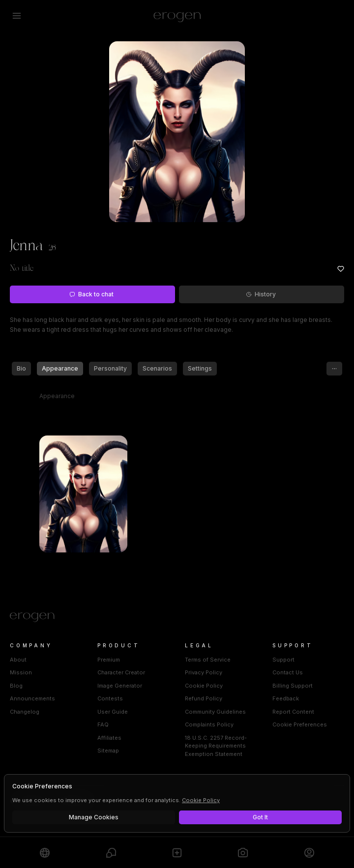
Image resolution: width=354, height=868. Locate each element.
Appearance (60, 368)
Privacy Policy (204, 672)
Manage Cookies (94, 817)
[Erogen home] (177, 16)
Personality (110, 368)
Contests (110, 698)
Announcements (32, 698)
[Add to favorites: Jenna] (341, 269)
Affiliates (109, 738)
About (18, 660)
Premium (109, 660)
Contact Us (288, 672)
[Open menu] (17, 16)
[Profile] (309, 853)
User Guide (113, 712)
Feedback (286, 698)
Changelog (25, 712)
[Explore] (45, 853)
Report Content (293, 712)
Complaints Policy (209, 724)
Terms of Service (208, 660)
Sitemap (108, 751)
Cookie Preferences (300, 724)
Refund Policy (204, 698)
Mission (21, 672)
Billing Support (293, 686)
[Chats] (111, 853)
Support (283, 660)
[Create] (177, 853)
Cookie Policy (204, 686)
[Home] (177, 617)
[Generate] (243, 853)
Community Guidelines (215, 712)
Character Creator (121, 672)
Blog (16, 686)
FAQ (103, 724)
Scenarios (157, 368)
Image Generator (120, 686)
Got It (260, 817)
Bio (21, 368)
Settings (200, 368)
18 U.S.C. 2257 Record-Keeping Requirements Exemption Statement (216, 746)
